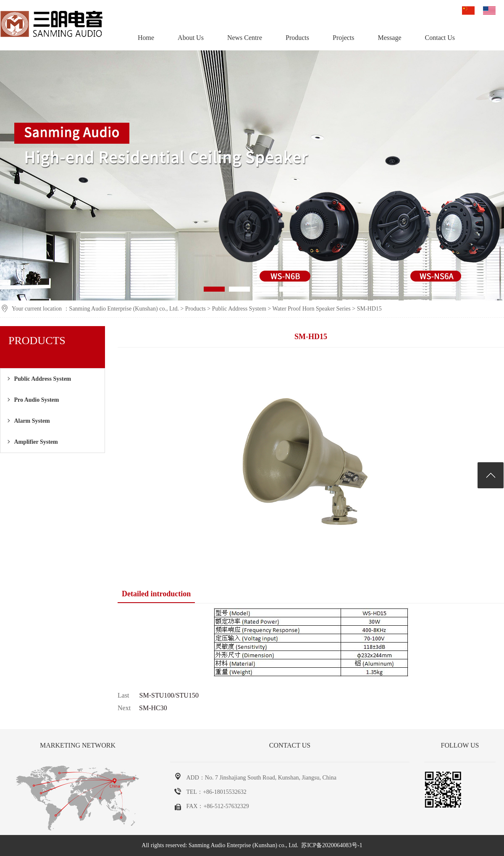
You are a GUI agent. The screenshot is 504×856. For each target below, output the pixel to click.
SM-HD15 (369, 309)
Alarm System (32, 421)
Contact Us (440, 38)
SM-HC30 (153, 708)
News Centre (245, 38)
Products (297, 38)
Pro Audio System (36, 400)
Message (390, 38)
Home (146, 38)
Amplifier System (36, 442)
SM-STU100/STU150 (169, 695)
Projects (344, 38)
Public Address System (239, 309)
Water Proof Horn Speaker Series (312, 309)
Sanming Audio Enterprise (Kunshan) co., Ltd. (124, 309)
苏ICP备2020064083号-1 (332, 845)
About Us (191, 38)
